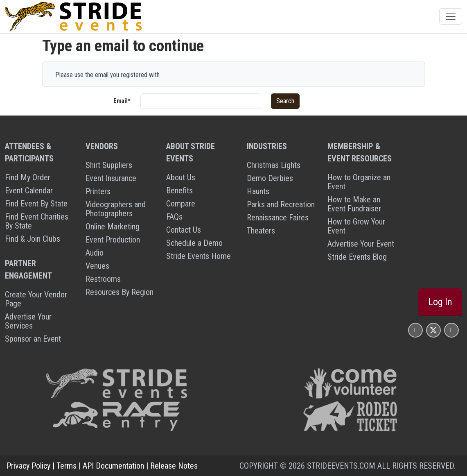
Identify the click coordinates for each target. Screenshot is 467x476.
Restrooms (103, 279)
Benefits (179, 190)
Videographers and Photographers (116, 209)
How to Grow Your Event (356, 226)
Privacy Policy (28, 466)
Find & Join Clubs (33, 239)
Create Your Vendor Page (36, 299)
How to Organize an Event (359, 182)
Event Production (113, 240)
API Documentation (113, 466)
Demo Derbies (270, 178)
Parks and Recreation (281, 204)
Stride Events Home (199, 256)
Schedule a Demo (194, 243)
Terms (67, 466)
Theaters (261, 231)
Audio (95, 253)
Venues (97, 266)
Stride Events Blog (357, 257)
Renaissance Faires (278, 218)
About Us (181, 177)
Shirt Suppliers (109, 165)
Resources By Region (120, 292)
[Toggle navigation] (451, 16)
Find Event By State (36, 204)
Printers (98, 191)
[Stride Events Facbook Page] (415, 330)
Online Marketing (113, 227)
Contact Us (184, 230)
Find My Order (28, 177)
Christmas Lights (274, 165)
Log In (440, 302)
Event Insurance (111, 178)
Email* (122, 101)
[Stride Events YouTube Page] (451, 330)
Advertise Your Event (361, 244)
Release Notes (174, 466)
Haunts (258, 191)
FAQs (174, 217)
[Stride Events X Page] (433, 330)
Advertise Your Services (28, 321)
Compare (181, 204)
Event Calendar (29, 190)
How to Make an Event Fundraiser (354, 204)
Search (285, 101)
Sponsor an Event (33, 339)
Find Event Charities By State (37, 221)
